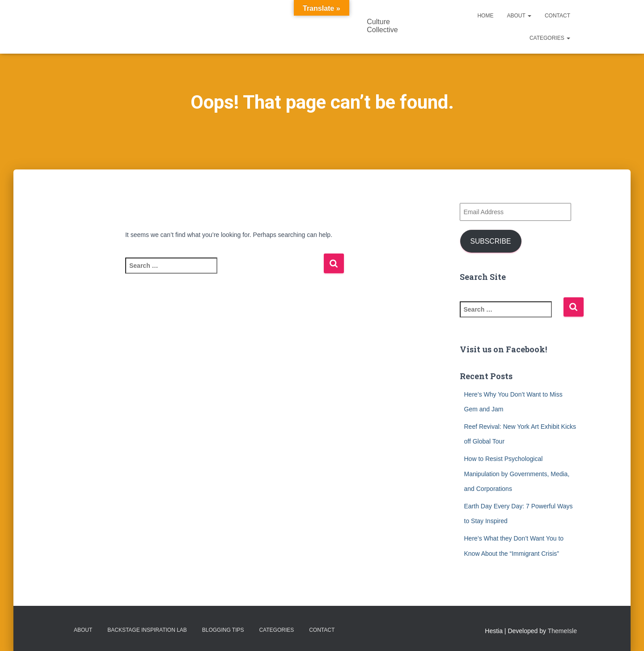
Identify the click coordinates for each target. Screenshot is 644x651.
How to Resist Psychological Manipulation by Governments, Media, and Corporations (517, 474)
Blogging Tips (223, 630)
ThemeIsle (562, 631)
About (519, 16)
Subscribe (490, 241)
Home (485, 16)
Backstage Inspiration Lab (147, 630)
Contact (557, 16)
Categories (550, 38)
